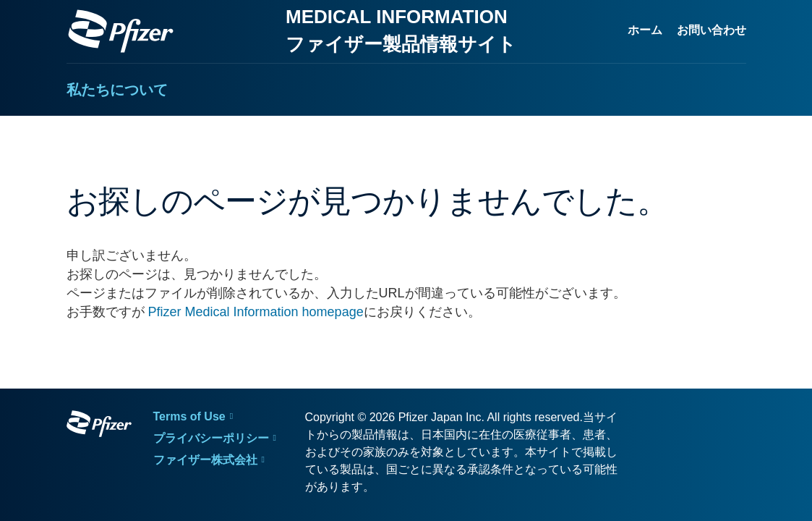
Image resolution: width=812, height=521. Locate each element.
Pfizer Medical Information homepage (256, 312)
